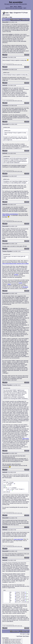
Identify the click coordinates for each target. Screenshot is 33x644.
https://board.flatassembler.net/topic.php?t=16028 (15, 264)
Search (15, 7)
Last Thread (19, 636)
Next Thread (26, 636)
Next (11, 17)
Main (11, 13)
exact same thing (18, 539)
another (16, 275)
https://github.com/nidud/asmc (10, 214)
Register (20, 7)
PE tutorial (25, 287)
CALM (20, 283)
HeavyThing (26, 439)
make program (6, 215)
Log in (25, 8)
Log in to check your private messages (14, 8)
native (9, 284)
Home (11, 7)
